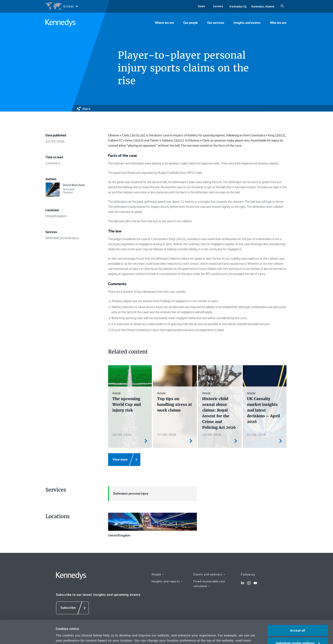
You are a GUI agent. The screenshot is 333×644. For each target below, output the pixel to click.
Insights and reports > (167, 581)
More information (69, 635)
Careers (218, 6)
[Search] (282, 6)
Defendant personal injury (128, 494)
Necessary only (298, 633)
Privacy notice (232, 623)
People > (158, 574)
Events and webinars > (210, 574)
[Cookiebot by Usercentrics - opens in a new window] (28, 636)
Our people (191, 23)
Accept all (298, 608)
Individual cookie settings (298, 621)
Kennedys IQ (238, 6)
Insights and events (247, 23)
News (202, 6)
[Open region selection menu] (62, 6)
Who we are (278, 23)
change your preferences (108, 623)
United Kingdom (152, 525)
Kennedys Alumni (263, 6)
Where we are (164, 23)
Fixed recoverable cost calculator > (209, 584)
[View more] (124, 460)
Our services (216, 23)
